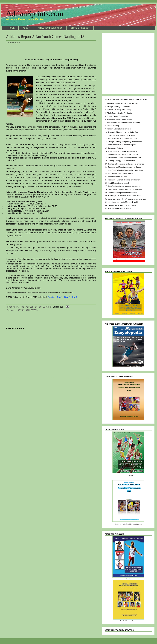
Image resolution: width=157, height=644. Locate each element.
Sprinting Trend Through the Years (120, 119)
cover (135, 621)
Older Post (90, 378)
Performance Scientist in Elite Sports (122, 145)
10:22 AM (44, 307)
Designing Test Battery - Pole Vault (121, 135)
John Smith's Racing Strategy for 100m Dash (125, 170)
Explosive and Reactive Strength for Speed (124, 167)
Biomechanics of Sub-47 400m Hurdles (123, 151)
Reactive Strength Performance (119, 129)
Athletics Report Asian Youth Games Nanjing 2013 (45, 37)
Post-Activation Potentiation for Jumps (123, 138)
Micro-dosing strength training (119, 208)
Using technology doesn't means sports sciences (127, 199)
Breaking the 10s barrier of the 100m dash (124, 196)
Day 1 (60, 297)
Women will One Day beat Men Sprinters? (124, 154)
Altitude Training (113, 126)
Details (130, 475)
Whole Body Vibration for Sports (119, 113)
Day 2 (67, 297)
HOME (12, 28)
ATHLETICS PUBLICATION (50, 28)
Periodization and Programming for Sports (123, 103)
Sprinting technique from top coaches (122, 193)
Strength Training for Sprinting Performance (125, 142)
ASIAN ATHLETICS (28, 310)
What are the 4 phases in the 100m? (122, 205)
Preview (52, 297)
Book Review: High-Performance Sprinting (123, 123)
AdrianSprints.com (35, 13)
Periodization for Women (117, 177)
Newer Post (13, 378)
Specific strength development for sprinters (124, 186)
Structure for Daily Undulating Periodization (125, 158)
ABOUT (26, 28)
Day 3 (74, 297)
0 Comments (57, 307)
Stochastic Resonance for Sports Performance (126, 164)
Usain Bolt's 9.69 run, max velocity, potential (125, 189)
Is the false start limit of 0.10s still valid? (123, 202)
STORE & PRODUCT (80, 28)
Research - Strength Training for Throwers (124, 180)
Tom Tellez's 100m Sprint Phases (120, 174)
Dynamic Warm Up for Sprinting (119, 110)
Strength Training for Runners (118, 107)
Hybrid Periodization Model (118, 183)
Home (51, 378)
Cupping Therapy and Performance (121, 161)
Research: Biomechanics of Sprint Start (123, 132)
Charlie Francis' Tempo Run (117, 116)
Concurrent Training (115, 148)
